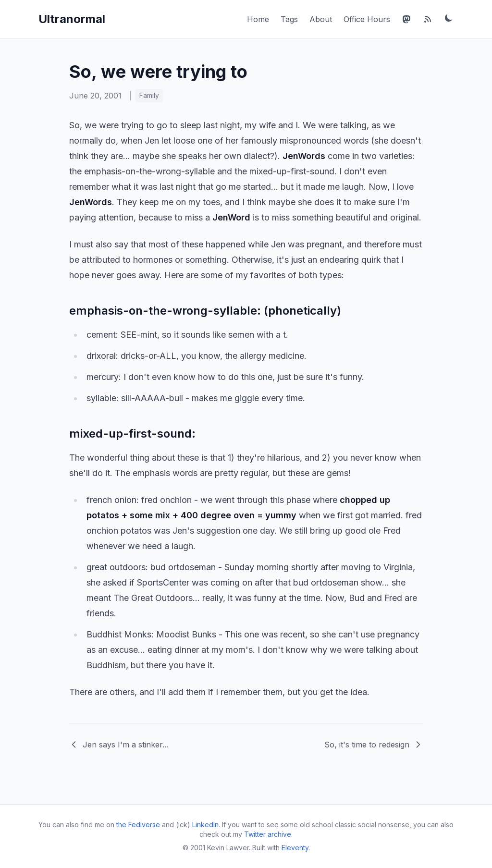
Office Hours (367, 19)
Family (149, 95)
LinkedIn (205, 825)
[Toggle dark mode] (449, 18)
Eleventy (295, 848)
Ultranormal (72, 19)
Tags (289, 19)
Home (258, 19)
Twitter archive (268, 834)
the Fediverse (138, 825)
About (321, 19)
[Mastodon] (406, 19)
